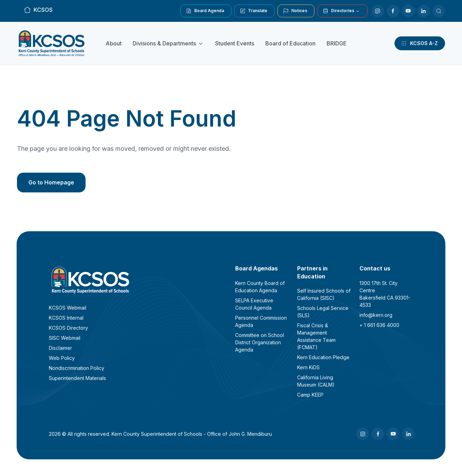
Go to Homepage (51, 182)
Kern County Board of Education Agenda (260, 287)
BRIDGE (337, 43)
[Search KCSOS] (439, 11)
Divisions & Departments (164, 43)
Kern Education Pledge (323, 357)
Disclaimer (60, 348)
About (114, 43)
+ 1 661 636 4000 (379, 325)
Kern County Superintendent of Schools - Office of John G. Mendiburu (192, 434)
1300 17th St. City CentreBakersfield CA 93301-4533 (385, 294)
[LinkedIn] (424, 11)
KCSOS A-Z (419, 43)
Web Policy (62, 358)
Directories (339, 11)
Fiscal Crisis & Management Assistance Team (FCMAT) (316, 336)
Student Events (235, 43)
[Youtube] (408, 11)
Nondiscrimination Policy (77, 368)
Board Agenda (205, 11)
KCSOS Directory (68, 328)
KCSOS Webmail (68, 308)
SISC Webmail (65, 338)
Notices (295, 11)
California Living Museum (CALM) (316, 381)
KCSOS (38, 10)
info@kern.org (376, 315)
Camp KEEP (310, 395)
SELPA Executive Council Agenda (254, 304)
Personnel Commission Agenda (261, 321)
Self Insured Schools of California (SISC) (324, 294)
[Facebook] (393, 11)
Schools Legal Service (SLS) (323, 312)
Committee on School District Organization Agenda (260, 342)
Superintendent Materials (77, 378)
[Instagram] (378, 11)
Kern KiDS (308, 367)
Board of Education (290, 43)
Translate (254, 11)
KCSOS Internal (66, 318)
